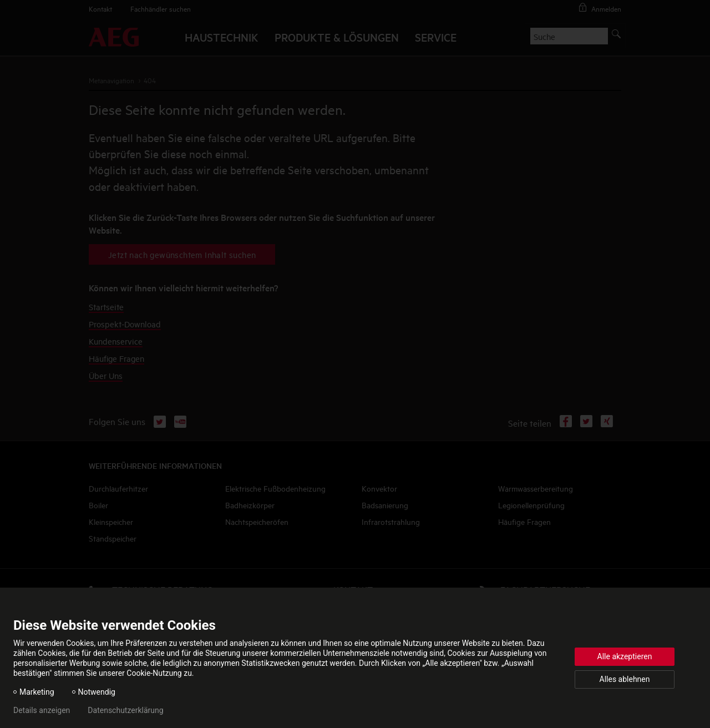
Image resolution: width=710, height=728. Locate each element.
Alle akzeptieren (625, 656)
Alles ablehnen (625, 679)
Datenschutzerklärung (125, 710)
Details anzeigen (42, 710)
